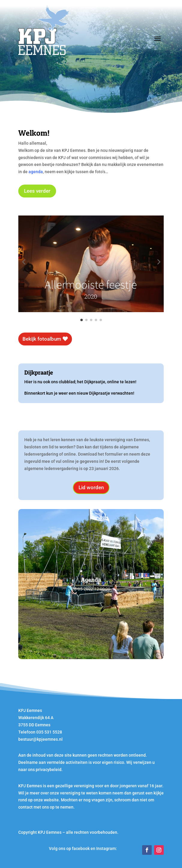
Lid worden (91, 487)
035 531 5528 (49, 732)
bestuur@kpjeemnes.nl (40, 739)
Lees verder (37, 191)
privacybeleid (49, 770)
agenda (36, 172)
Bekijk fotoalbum (42, 339)
